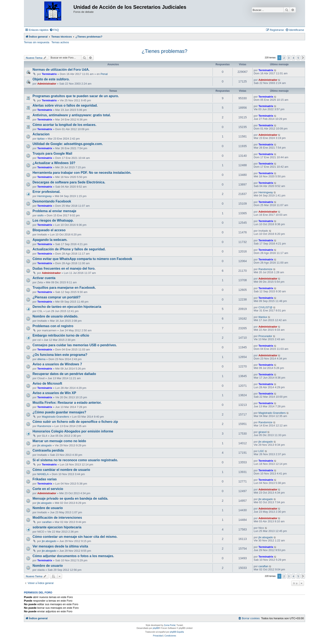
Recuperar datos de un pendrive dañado (64, 374)
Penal (104, 74)
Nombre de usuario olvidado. (55, 316)
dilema (41, 359)
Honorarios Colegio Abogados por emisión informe (73, 431)
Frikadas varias (45, 479)
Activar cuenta (44, 278)
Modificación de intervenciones (57, 518)
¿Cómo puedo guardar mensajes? (59, 412)
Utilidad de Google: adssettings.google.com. (68, 144)
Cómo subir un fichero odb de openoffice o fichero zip (75, 422)
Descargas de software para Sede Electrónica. (69, 182)
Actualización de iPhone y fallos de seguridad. (69, 249)
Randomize (266, 269)
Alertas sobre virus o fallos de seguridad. (65, 105)
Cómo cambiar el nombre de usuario (61, 470)
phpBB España (177, 632)
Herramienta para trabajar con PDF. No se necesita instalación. (82, 173)
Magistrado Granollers (55, 417)
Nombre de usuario (48, 508)
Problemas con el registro (53, 326)
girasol (263, 432)
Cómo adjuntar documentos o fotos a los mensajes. (73, 556)
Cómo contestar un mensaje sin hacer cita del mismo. (75, 537)
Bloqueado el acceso (49, 230)
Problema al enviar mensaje (54, 211)
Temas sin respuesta (37, 42)
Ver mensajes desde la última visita (60, 546)
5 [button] (298, 58)
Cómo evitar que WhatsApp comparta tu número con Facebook (82, 259)
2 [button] (284, 58)
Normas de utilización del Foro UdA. (61, 70)
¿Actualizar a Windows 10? (54, 163)
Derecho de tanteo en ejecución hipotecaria (67, 307)
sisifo (40, 215)
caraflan (47, 522)
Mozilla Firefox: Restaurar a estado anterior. (67, 403)
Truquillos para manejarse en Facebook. (64, 288)
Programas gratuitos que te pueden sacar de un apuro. (76, 96)
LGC (261, 451)
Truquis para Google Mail (52, 153)
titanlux (263, 317)
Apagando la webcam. (50, 240)
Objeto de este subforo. (51, 79)
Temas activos (60, 42)
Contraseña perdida (48, 450)
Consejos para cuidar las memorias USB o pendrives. (75, 345)
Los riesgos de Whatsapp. (53, 220)
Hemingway (45, 196)
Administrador (47, 84)
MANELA (43, 474)
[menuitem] (54, 30)
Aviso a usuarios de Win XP (54, 393)
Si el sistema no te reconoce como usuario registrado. (75, 460)
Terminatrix (49, 74)
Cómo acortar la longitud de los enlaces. (64, 125)
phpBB (156, 628)
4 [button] (293, 58)
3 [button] (289, 58)
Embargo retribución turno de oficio (61, 335)
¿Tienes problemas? (164, 51)
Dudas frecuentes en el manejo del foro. (64, 268)
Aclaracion (41, 134)
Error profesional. (46, 192)
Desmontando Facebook (52, 201)
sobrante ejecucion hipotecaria (57, 527)
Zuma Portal (170, 625)
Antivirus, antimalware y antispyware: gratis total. (72, 115)
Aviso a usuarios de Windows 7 (57, 364)
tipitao (41, 139)
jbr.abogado (45, 445)
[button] (303, 58)
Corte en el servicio (48, 489)
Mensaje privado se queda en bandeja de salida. (70, 498)
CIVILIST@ (266, 307)
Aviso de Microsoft (47, 383)
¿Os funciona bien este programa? (60, 355)
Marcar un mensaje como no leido (59, 441)
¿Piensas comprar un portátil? (57, 297)
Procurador (265, 336)
